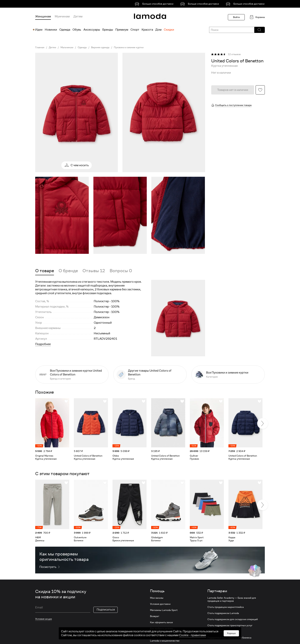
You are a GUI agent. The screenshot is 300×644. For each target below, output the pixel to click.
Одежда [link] (82, 47)
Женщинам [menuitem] (43, 16)
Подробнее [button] (43, 344)
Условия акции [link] (44, 619)
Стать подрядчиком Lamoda (223, 613)
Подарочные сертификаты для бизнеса (229, 638)
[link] (155, 4)
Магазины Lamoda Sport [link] (164, 610)
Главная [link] (40, 47)
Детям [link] (52, 47)
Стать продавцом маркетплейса (226, 607)
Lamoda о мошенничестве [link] (165, 641)
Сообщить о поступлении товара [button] (233, 105)
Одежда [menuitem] (65, 30)
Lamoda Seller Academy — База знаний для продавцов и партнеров (232, 599)
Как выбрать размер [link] (161, 629)
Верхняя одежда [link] (100, 47)
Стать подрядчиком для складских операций (233, 619)
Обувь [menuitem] (77, 30)
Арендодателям (216, 632)
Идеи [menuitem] (39, 30)
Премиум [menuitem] (122, 30)
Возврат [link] (155, 616)
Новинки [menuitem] (51, 30)
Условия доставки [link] (160, 604)
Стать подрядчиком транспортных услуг (230, 625)
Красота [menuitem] (147, 30)
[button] (259, 30)
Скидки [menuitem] (169, 30)
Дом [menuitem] (158, 30)
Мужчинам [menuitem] (62, 16)
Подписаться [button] (106, 610)
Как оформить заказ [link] (161, 622)
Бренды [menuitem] (108, 30)
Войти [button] (236, 17)
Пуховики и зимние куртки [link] (129, 47)
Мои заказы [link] (157, 598)
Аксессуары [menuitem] (92, 30)
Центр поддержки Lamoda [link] (165, 635)
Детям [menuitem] (78, 16)
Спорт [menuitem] (135, 30)
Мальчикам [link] (67, 47)
